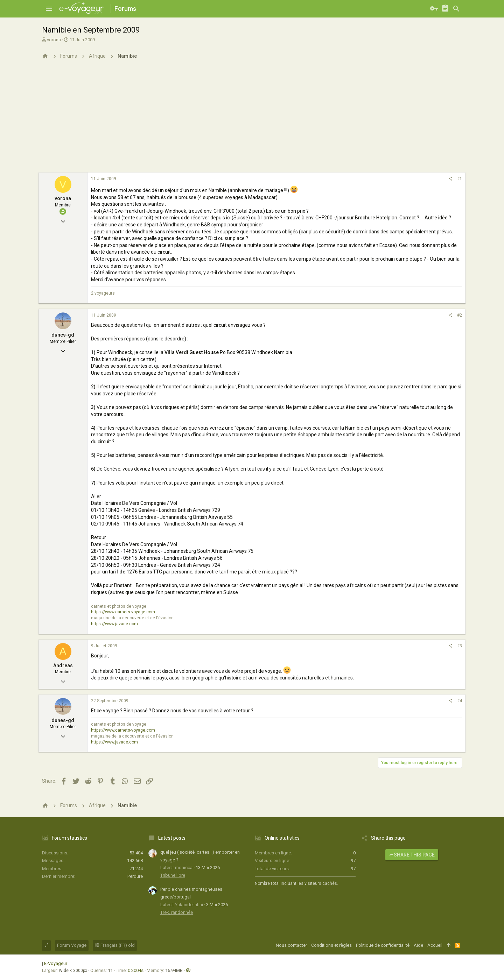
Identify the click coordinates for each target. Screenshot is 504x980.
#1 (460, 179)
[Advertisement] (252, 120)
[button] (49, 9)
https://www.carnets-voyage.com (123, 612)
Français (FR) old (115, 945)
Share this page (412, 855)
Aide (418, 945)
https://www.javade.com (114, 624)
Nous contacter (291, 945)
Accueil (435, 945)
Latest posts (172, 838)
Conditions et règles (331, 945)
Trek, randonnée (177, 912)
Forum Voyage (72, 945)
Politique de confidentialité (383, 945)
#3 (460, 646)
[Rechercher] (456, 9)
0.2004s (136, 970)
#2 (460, 315)
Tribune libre (173, 875)
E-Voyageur (56, 963)
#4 (460, 701)
